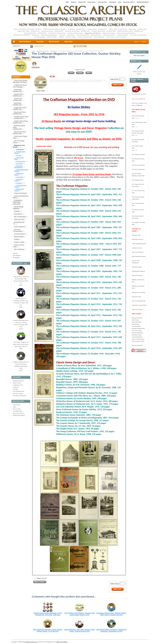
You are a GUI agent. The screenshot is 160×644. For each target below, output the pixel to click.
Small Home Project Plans (57, 33)
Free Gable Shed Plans (138, 116)
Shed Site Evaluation (137, 252)
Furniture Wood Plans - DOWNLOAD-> (21, 118)
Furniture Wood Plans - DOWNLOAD (77, 31)
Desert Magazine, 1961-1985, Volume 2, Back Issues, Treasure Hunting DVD (80, 630)
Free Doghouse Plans (138, 180)
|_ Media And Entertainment (18, 166)
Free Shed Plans (136, 326)
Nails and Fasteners (137, 275)
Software (62, 35)
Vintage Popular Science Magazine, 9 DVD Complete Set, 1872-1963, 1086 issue (48, 614)
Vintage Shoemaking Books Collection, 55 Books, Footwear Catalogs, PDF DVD (21, 323)
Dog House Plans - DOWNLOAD (52, 31)
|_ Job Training (19, 177)
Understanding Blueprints (139, 244)
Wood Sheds (135, 320)
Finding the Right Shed (138, 328)
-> (19, 146)
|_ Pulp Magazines (20, 161)
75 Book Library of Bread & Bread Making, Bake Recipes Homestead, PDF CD (21, 279)
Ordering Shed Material (138, 271)
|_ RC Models (18, 163)
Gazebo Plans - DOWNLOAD (97, 29)
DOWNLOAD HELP (143, 2)
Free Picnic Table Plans (138, 169)
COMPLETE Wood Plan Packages (54, 29)
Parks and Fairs (96, 35)
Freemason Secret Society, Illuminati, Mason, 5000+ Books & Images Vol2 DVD (111, 614)
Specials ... (16, 253)
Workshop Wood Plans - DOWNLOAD (130, 31)
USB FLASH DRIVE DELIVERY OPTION (27, 29)
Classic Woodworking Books (126, 33)
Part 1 (133, 118)
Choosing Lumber (137, 267)
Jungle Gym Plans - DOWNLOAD (28, 31)
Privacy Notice (17, 383)
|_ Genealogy (18, 183)
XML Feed (59, 642)
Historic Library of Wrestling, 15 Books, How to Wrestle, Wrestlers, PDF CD (21, 301)
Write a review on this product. (139, 72)
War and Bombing (83, 35)
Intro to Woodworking (138, 339)
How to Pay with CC (129, 2)
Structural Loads (136, 297)
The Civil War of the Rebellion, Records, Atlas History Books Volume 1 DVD (79, 614)
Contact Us (16, 387)
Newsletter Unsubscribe (19, 396)
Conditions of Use (18, 385)
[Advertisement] (21, 456)
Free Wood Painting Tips (139, 301)
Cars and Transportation (138, 35)
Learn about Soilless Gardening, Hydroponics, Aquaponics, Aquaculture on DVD (111, 630)
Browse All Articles (137, 345)
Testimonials (112, 2)
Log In (136, 41)
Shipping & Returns (18, 381)
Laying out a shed (137, 248)
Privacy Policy (92, 2)
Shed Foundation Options (139, 256)
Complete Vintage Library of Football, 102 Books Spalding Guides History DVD (21, 364)
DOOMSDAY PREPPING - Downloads (26, 35)
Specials (40, 42)
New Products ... (17, 255)
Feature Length (71, 37)
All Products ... (17, 258)
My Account (54, 42)
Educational (71, 35)
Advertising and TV (109, 35)
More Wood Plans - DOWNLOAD (36, 33)
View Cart (68, 42)
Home (67, 2)
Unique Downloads (109, 33)
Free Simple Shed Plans (138, 154)
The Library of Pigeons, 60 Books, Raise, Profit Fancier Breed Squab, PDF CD (21, 344)
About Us (74, 2)
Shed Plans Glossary (137, 239)
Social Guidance (123, 35)
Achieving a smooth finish (139, 305)
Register (144, 41)
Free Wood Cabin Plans (138, 165)
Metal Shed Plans (137, 322)
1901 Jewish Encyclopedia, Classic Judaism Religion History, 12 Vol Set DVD (48, 630)
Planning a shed (136, 235)
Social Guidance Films (138, 341)
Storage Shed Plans (137, 318)
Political (61, 37)
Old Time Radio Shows (75, 33)
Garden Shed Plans (137, 337)
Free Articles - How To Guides (116, 37)
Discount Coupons (18, 393)
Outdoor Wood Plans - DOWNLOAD (104, 31)
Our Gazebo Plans (137, 331)
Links (120, 2)
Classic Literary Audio (85, 37)
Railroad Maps (52, 37)
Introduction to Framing (138, 292)
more (25, 263)
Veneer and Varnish (137, 309)
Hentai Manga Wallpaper (49, 35)
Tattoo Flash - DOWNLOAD (118, 29)
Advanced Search (39, 46)
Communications (40, 37)
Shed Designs (135, 324)
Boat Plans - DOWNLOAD (138, 29)
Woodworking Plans (137, 333)
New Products (25, 42)
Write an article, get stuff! (139, 94)
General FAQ (82, 2)
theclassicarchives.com (31, 642)
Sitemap (65, 642)
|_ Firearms (18, 155)
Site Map (15, 389)
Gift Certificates (99, 37)
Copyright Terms (102, 2)
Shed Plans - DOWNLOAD (77, 29)
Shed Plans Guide (137, 335)
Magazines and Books (43, 51)
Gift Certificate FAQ (19, 391)
